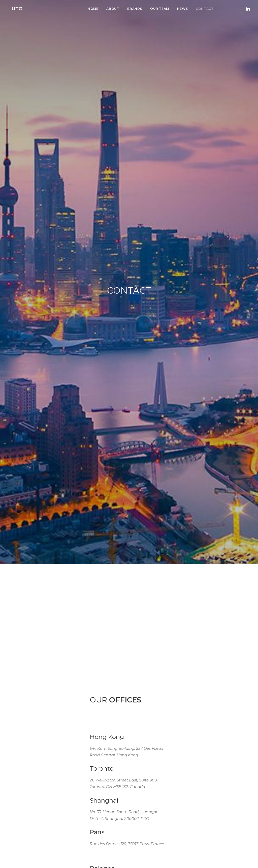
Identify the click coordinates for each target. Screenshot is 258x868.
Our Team (160, 9)
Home (93, 9)
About (113, 9)
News (182, 9)
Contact (205, 9)
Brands (135, 9)
